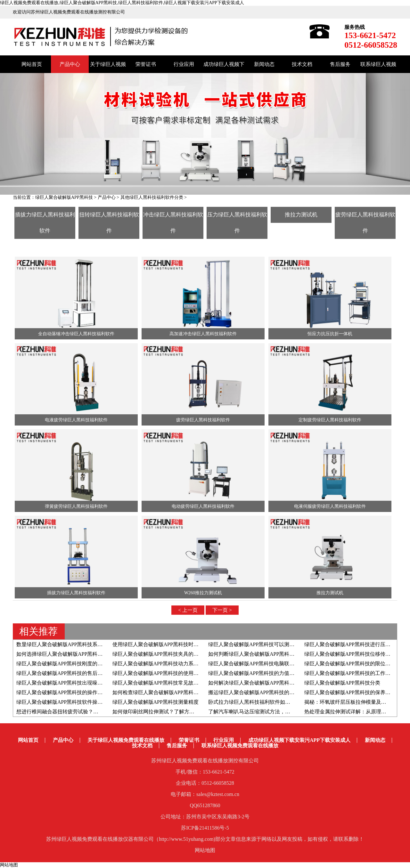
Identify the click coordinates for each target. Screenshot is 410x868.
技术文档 (302, 64)
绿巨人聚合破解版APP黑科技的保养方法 (350, 692)
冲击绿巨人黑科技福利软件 (173, 223)
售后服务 (340, 64)
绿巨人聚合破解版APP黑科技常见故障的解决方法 (168, 683)
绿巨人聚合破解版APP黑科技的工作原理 (350, 673)
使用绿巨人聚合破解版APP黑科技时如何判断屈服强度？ (176, 644)
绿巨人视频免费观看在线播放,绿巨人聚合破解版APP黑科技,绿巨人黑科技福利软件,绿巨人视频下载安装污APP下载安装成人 (122, 3)
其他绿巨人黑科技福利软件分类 (152, 197)
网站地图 (205, 850)
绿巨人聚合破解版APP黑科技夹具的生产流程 (163, 654)
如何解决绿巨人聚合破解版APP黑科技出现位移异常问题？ (274, 683)
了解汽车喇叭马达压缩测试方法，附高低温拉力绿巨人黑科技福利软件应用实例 (298, 712)
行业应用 (184, 64)
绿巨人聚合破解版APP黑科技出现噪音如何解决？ (72, 683)
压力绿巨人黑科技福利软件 (237, 223)
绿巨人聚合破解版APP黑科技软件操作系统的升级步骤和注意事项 (90, 702)
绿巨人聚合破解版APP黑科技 (64, 197)
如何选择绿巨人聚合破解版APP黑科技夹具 (65, 654)
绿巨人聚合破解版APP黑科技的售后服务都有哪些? (73, 673)
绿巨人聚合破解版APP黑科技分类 (342, 683)
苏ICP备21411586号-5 (205, 828)
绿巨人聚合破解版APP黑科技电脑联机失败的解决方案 (269, 664)
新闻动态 (264, 64)
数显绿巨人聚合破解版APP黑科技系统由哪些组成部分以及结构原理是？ (98, 644)
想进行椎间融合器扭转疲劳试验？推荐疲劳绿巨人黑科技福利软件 (91, 712)
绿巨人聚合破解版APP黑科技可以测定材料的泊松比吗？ (272, 644)
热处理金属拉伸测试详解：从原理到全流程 (353, 712)
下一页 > (222, 610)
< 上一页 (188, 610)
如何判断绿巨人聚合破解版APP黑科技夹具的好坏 (264, 654)
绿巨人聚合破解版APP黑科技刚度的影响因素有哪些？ (77, 664)
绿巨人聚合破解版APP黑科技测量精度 (156, 702)
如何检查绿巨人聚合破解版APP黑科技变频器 (163, 692)
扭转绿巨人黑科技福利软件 (109, 223)
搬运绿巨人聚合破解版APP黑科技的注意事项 (259, 692)
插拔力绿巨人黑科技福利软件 (45, 223)
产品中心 (70, 64)
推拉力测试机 (301, 215)
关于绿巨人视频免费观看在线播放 (126, 740)
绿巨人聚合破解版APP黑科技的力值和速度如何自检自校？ (274, 673)
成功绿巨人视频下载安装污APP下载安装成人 (299, 740)
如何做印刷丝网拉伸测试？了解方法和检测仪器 (166, 712)
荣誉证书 (146, 64)
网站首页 (32, 64)
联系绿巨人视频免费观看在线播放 (240, 746)
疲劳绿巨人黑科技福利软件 (365, 223)
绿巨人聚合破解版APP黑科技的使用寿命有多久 (166, 673)
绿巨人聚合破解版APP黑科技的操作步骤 (62, 692)
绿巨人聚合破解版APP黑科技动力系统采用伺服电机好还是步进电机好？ (194, 664)
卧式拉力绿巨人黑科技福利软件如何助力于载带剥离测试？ (275, 702)
